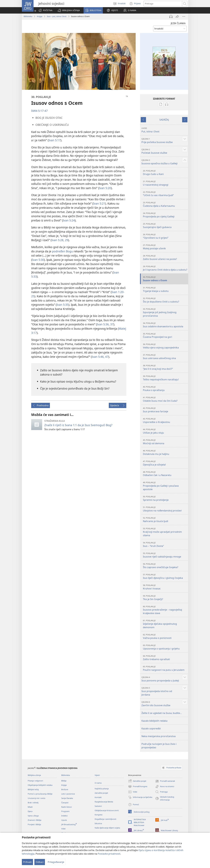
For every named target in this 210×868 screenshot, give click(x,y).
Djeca (30, 811)
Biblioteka (28, 16)
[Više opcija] (184, 16)
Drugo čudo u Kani (165, 173)
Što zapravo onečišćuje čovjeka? (165, 566)
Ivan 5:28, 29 (60, 240)
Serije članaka (67, 798)
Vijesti (97, 775)
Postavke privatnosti (109, 854)
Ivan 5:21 (99, 203)
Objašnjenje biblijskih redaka (40, 785)
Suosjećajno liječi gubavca (165, 226)
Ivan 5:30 (38, 260)
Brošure (65, 789)
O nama (98, 783)
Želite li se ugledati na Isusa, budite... (162, 713)
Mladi (30, 807)
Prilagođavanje (56, 862)
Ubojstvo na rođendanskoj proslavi (165, 509)
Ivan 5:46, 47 (100, 357)
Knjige (40, 16)
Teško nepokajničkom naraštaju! (165, 378)
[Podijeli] (177, 16)
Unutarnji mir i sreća (36, 798)
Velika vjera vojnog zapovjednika (165, 346)
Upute (64, 820)
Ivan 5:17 (55, 140)
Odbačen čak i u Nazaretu (165, 474)
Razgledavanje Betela (104, 802)
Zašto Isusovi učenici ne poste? (165, 258)
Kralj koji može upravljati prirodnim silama (165, 532)
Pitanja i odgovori (35, 781)
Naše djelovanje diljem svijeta (107, 828)
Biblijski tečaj (33, 789)
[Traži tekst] (163, 4)
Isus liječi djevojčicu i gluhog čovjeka (165, 576)
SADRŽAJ (164, 120)
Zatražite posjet (101, 793)
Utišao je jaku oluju (165, 431)
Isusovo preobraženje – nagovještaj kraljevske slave (165, 610)
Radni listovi (66, 807)
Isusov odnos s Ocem (165, 279)
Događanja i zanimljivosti (105, 819)
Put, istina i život (164, 130)
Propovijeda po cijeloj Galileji (165, 215)
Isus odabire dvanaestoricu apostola (165, 325)
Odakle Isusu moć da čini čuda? (165, 399)
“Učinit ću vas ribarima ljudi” (165, 194)
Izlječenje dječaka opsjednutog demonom (165, 624)
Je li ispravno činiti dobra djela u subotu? (165, 268)
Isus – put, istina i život (57, 16)
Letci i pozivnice (68, 794)
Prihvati (27, 862)
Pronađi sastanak (165, 781)
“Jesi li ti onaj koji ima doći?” (165, 367)
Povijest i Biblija (34, 824)
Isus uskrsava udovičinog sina (165, 357)
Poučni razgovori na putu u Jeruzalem (165, 668)
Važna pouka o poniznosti (165, 636)
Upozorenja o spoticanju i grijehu (165, 647)
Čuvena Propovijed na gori (165, 336)
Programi (65, 811)
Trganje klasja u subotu (165, 289)
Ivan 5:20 (105, 188)
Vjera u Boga (33, 816)
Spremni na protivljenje (165, 498)
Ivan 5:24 (69, 220)
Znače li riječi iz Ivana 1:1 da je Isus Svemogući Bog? (78, 425)
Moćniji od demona (165, 442)
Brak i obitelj (33, 803)
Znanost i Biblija (34, 820)
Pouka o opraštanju (165, 389)
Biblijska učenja (34, 775)
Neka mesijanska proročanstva (159, 736)
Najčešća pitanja (102, 789)
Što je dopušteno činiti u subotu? (165, 300)
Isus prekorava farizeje (165, 410)
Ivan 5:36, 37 (105, 324)
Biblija (64, 781)
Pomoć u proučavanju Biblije (40, 794)
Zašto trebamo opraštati (165, 658)
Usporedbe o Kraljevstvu (165, 421)
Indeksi (64, 816)
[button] (69, 10)
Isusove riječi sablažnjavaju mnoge (165, 555)
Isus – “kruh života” (165, 544)
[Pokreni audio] (171, 16)
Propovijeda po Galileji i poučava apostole (165, 486)
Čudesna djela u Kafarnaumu (165, 204)
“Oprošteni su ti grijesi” (165, 236)
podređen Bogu (62, 251)
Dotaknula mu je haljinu (165, 452)
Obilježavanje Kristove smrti (107, 810)
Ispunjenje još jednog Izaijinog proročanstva (165, 312)
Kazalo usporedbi (151, 728)
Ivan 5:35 (63, 305)
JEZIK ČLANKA (178, 23)
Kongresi (99, 815)
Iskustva (98, 823)
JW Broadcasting (69, 824)
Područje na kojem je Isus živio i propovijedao (159, 746)
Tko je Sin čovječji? (165, 598)
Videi (63, 829)
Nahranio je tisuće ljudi (165, 520)
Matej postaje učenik (165, 247)
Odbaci (40, 862)
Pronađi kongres (138, 787)
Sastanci (98, 806)
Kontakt (98, 797)
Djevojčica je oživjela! (165, 463)
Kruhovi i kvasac (165, 587)
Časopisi (65, 803)
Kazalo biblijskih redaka (154, 721)
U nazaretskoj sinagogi (165, 183)
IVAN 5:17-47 (39, 111)
